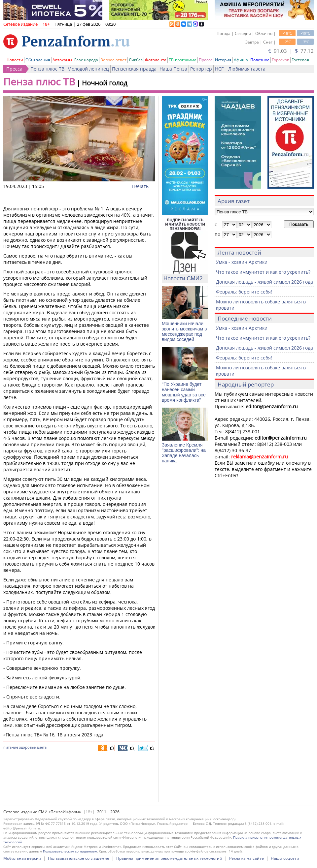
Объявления (38, 60)
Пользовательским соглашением (70, 851)
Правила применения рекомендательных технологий (169, 858)
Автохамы (62, 60)
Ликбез (136, 60)
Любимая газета (247, 69)
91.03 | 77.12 (291, 51)
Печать (140, 186)
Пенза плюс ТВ (47, 69)
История (223, 60)
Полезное (260, 60)
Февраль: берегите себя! (244, 292)
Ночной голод (105, 83)
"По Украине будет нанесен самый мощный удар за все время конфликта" (184, 392)
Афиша (241, 60)
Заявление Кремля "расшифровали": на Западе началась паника (184, 453)
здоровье (27, 747)
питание (11, 747)
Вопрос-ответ (113, 60)
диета (42, 747)
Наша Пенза (173, 69)
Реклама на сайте (247, 858)
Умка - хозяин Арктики (242, 262)
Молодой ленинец (88, 69)
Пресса (206, 60)
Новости (15, 60)
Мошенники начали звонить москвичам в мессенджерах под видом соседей (184, 331)
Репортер (201, 69)
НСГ (219, 69)
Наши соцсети (285, 858)
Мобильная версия (22, 858)
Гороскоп (281, 60)
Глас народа (86, 60)
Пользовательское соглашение (79, 858)
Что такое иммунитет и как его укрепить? (263, 272)
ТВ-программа (183, 60)
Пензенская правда (134, 69)
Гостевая (300, 60)
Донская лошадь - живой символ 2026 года (264, 282)
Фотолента (156, 60)
